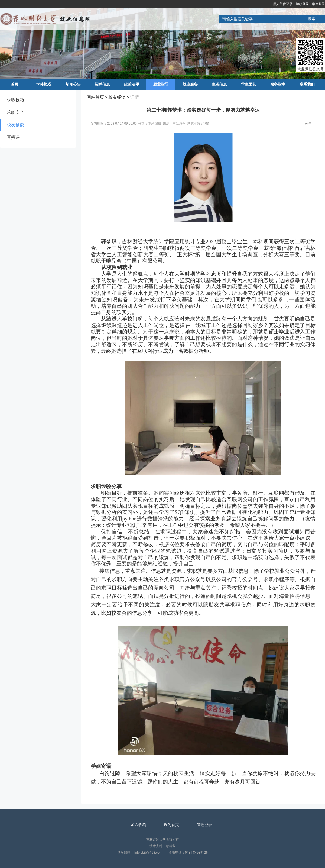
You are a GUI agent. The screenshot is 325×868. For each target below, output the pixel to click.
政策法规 (132, 84)
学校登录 (302, 4)
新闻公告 (73, 84)
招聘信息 (102, 84)
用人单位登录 (283, 4)
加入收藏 (138, 825)
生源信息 (219, 84)
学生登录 (318, 4)
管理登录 (204, 825)
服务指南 (278, 84)
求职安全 (15, 112)
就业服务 (190, 84)
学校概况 (44, 84)
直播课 (13, 137)
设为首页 (171, 825)
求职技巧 (15, 100)
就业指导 (161, 84)
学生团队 (249, 84)
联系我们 (307, 84)
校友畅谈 (15, 125)
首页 (15, 84)
